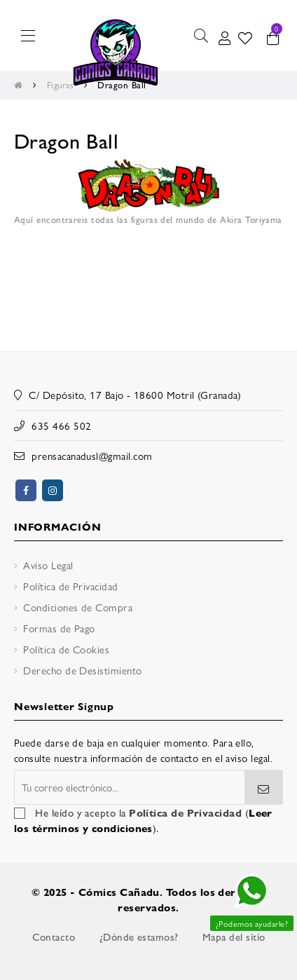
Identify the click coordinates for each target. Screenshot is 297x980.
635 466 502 (61, 425)
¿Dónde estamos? (139, 937)
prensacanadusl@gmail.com (92, 455)
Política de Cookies (66, 649)
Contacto (54, 937)
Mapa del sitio (234, 937)
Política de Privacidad (70, 586)
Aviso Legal (48, 565)
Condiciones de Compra (78, 607)
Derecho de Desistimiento (82, 670)
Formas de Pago (59, 628)
